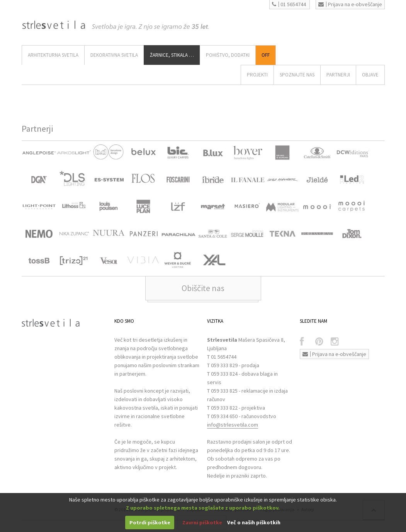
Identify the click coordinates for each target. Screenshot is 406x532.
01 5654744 (289, 4)
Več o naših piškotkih (254, 522)
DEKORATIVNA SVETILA (114, 55)
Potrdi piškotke (150, 522)
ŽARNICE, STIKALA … (172, 55)
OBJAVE (370, 75)
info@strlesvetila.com (233, 425)
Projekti (257, 75)
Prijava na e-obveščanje (350, 4)
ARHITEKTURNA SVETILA (53, 55)
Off (266, 55)
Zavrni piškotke (202, 522)
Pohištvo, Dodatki (228, 55)
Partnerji (338, 75)
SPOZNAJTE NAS (297, 75)
